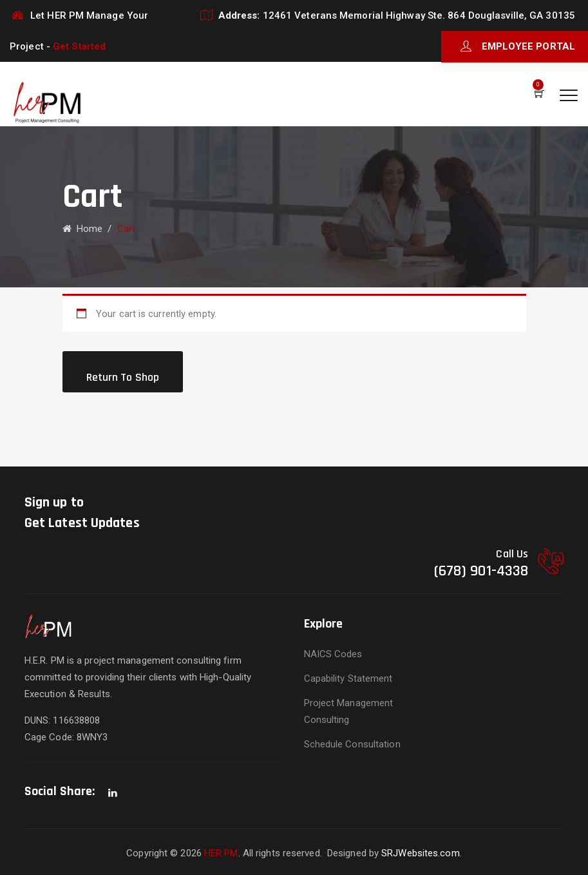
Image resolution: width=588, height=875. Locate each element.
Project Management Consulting (349, 711)
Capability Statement (348, 678)
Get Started (79, 46)
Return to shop (123, 377)
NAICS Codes (333, 654)
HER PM (221, 853)
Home (83, 229)
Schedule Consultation (352, 744)
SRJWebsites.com (421, 853)
